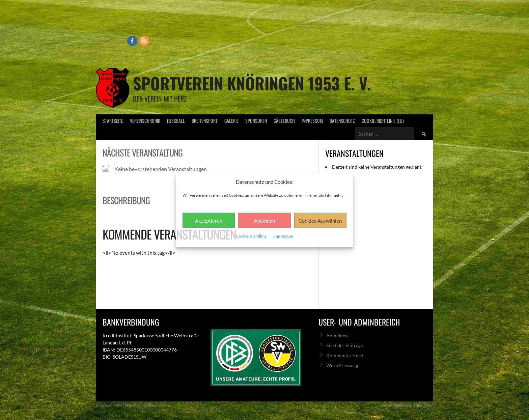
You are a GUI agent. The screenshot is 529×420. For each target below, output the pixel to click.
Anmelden (337, 335)
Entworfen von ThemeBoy (407, 406)
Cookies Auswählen (320, 220)
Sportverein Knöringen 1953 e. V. (252, 83)
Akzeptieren (209, 220)
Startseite (113, 121)
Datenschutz (342, 121)
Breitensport (205, 121)
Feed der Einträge (345, 345)
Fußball (176, 121)
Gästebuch (284, 121)
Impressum (283, 236)
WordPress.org (342, 365)
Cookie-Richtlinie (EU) (383, 121)
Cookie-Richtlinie (251, 236)
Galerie (231, 121)
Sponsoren (256, 121)
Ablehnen (264, 220)
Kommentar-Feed (345, 355)
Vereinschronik (145, 121)
